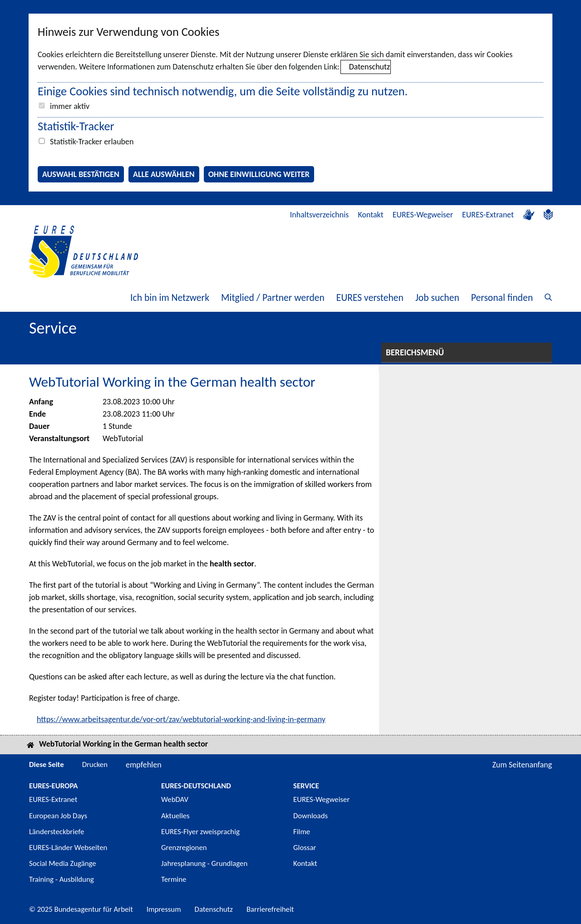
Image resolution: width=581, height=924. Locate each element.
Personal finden (502, 297)
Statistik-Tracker (76, 126)
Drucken (95, 764)
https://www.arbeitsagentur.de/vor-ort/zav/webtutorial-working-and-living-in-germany (181, 719)
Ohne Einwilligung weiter (259, 174)
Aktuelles (175, 816)
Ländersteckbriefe (57, 832)
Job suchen (437, 297)
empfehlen (144, 765)
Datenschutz (369, 67)
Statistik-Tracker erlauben (92, 142)
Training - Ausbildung (62, 879)
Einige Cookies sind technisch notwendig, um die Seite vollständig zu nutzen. (223, 91)
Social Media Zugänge (63, 863)
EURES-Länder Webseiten (68, 848)
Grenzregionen (184, 848)
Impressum (164, 909)
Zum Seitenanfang (522, 765)
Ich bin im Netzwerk (170, 297)
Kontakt (370, 215)
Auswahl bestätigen (81, 174)
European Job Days (58, 816)
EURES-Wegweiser (423, 215)
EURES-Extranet (488, 215)
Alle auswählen (164, 174)
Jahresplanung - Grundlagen (204, 863)
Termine (174, 879)
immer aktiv (70, 106)
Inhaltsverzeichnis (320, 215)
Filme (302, 832)
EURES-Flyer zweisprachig (200, 832)
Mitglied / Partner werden (273, 297)
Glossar (305, 848)
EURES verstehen (370, 297)
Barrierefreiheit (270, 909)
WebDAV (175, 799)
